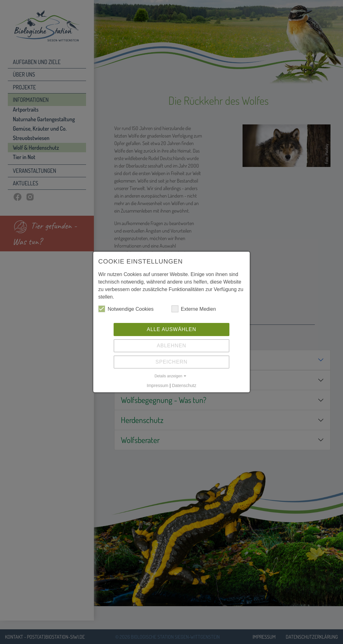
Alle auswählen (171, 329)
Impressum (158, 385)
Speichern (171, 362)
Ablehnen (171, 346)
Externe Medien (194, 309)
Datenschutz (184, 385)
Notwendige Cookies (126, 309)
